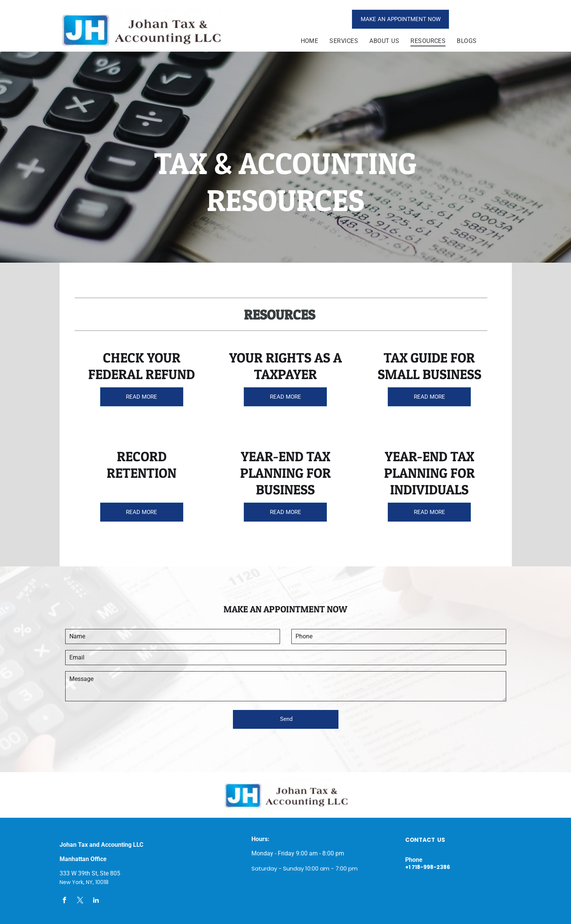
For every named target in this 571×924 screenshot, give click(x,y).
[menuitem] (310, 41)
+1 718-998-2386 (428, 867)
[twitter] (80, 901)
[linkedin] (96, 901)
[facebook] (64, 901)
